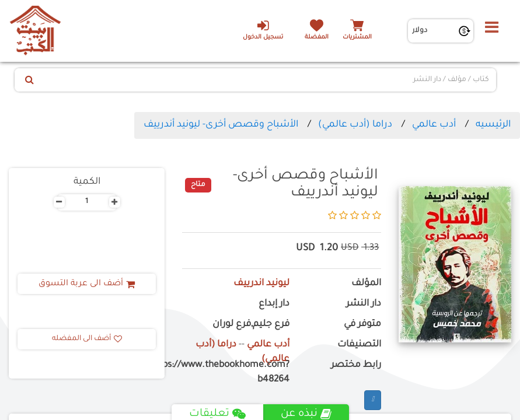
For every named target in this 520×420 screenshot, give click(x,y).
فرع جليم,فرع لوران (251, 325)
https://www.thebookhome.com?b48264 (236, 373)
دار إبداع (274, 304)
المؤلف (366, 284)
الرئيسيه (493, 125)
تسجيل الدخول (263, 30)
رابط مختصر (356, 365)
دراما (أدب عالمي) (355, 125)
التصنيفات (359, 345)
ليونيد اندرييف (261, 284)
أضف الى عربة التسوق (87, 284)
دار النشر (364, 304)
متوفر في (362, 325)
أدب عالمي (434, 125)
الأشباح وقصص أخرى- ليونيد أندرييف (221, 125)
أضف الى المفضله (87, 339)
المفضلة (317, 38)
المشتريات (357, 38)
